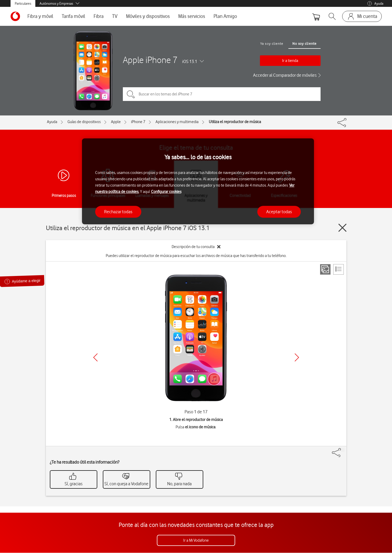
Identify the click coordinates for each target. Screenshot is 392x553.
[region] (198, 181)
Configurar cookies (166, 192)
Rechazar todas (118, 212)
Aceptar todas (279, 212)
